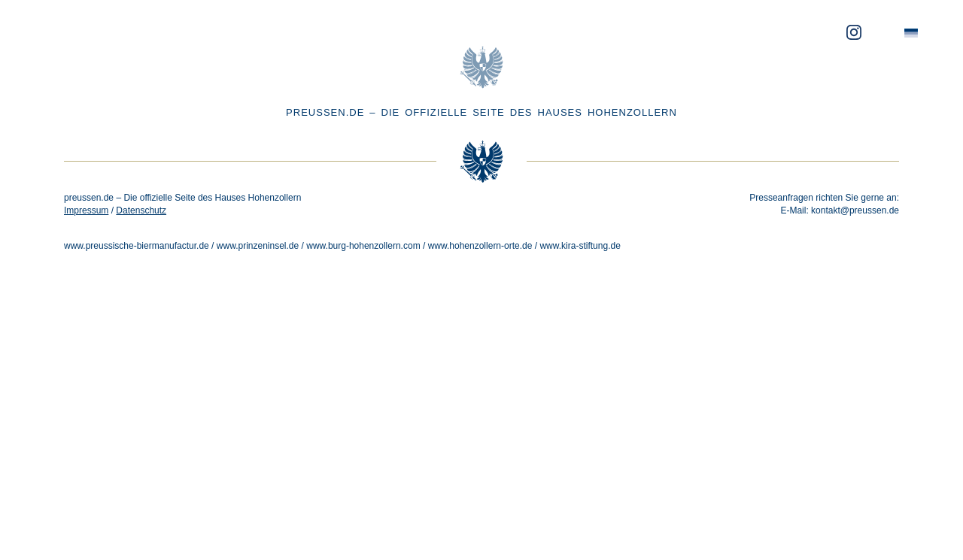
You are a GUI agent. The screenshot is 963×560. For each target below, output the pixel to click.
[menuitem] (911, 33)
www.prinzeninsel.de (258, 246)
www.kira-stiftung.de (580, 246)
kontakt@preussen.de (855, 210)
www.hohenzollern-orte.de (480, 246)
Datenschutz (141, 210)
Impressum (86, 210)
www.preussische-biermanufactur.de (137, 246)
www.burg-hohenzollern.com (363, 246)
